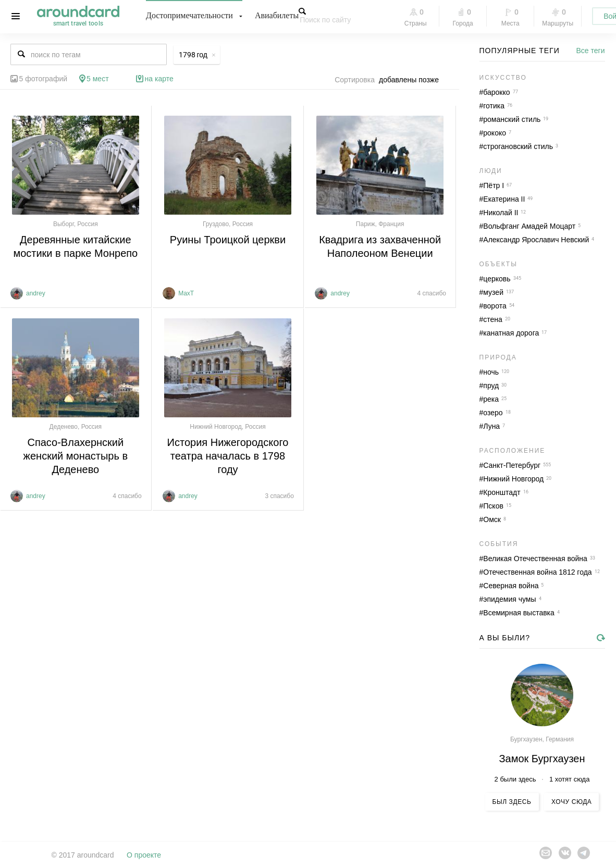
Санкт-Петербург (512, 465)
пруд (491, 386)
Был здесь (512, 802)
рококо (495, 133)
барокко (496, 92)
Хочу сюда (571, 802)
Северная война (511, 586)
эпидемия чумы (509, 599)
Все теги (591, 51)
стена (493, 319)
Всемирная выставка (519, 613)
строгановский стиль (518, 146)
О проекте (144, 855)
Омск (492, 519)
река (491, 399)
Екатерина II (504, 199)
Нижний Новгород (513, 479)
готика (494, 106)
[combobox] (412, 80)
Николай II (501, 213)
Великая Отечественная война (535, 559)
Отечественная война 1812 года (537, 572)
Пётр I (494, 185)
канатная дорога (511, 333)
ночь (491, 372)
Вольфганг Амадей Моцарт (529, 226)
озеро (493, 413)
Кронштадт (502, 492)
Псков (493, 506)
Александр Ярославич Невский (536, 240)
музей (493, 292)
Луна (491, 426)
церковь (497, 279)
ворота (495, 306)
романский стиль (512, 119)
